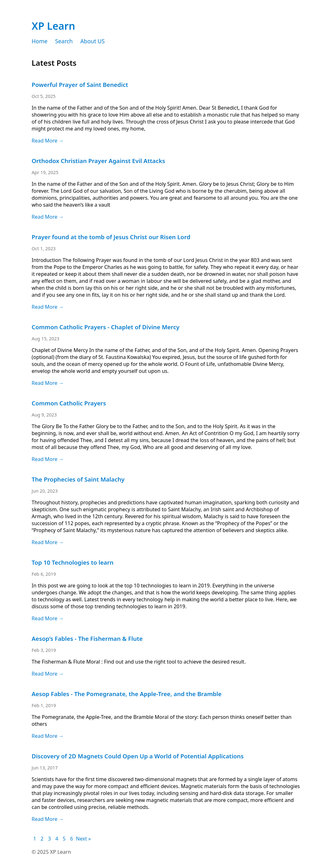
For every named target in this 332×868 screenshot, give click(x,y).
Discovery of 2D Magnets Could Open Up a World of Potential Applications (138, 756)
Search (64, 41)
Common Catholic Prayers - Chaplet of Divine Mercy (105, 327)
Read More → (48, 141)
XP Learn (53, 26)
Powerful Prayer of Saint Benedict (80, 85)
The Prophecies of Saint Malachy (78, 479)
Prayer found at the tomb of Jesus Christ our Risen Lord (111, 237)
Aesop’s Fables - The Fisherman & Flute (87, 638)
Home (40, 41)
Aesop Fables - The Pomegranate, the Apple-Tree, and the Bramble (127, 694)
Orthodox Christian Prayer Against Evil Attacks (98, 161)
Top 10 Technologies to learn (73, 562)
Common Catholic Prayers (69, 403)
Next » (83, 839)
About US (92, 41)
